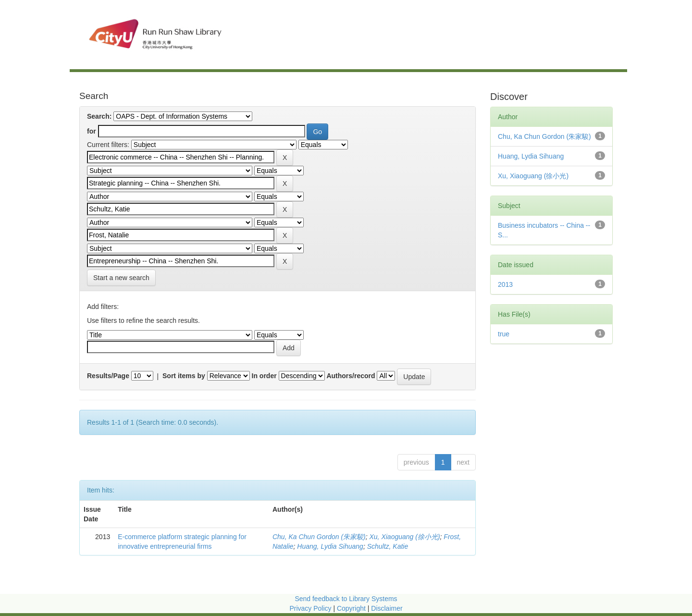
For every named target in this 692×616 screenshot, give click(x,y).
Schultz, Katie (388, 546)
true (504, 334)
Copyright (352, 608)
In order (264, 376)
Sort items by (184, 376)
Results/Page (108, 376)
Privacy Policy (310, 608)
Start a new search (121, 278)
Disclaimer (387, 608)
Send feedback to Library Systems (346, 599)
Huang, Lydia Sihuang (330, 546)
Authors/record (351, 376)
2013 (505, 284)
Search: (99, 116)
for (92, 131)
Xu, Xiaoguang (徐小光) (405, 537)
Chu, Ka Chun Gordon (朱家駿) (319, 537)
